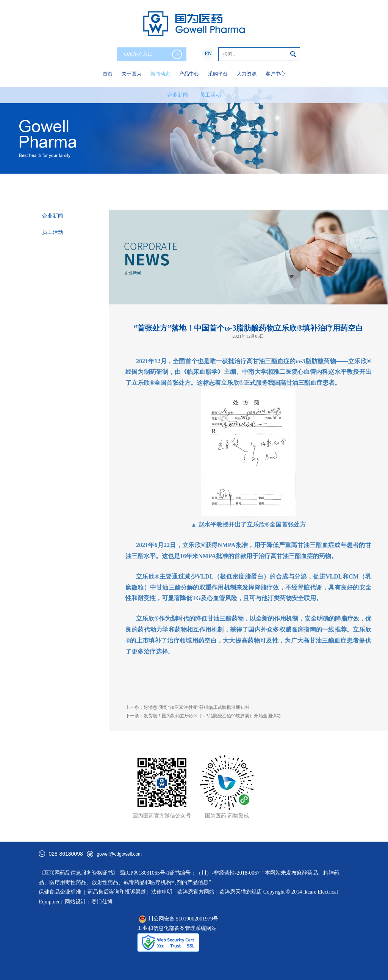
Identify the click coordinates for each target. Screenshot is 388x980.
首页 (108, 74)
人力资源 (247, 74)
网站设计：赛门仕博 (89, 902)
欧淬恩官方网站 (196, 892)
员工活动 (210, 95)
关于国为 (131, 74)
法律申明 (162, 892)
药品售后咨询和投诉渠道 (117, 892)
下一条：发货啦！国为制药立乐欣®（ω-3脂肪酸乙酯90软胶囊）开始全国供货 (203, 716)
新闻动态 (160, 74)
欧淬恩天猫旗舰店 (241, 892)
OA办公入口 (153, 54)
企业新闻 (178, 95)
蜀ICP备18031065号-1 (145, 873)
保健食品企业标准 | (62, 892)
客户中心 (275, 74)
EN (208, 54)
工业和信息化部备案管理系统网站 (177, 928)
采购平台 (218, 74)
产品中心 (189, 74)
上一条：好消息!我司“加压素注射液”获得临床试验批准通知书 (187, 707)
